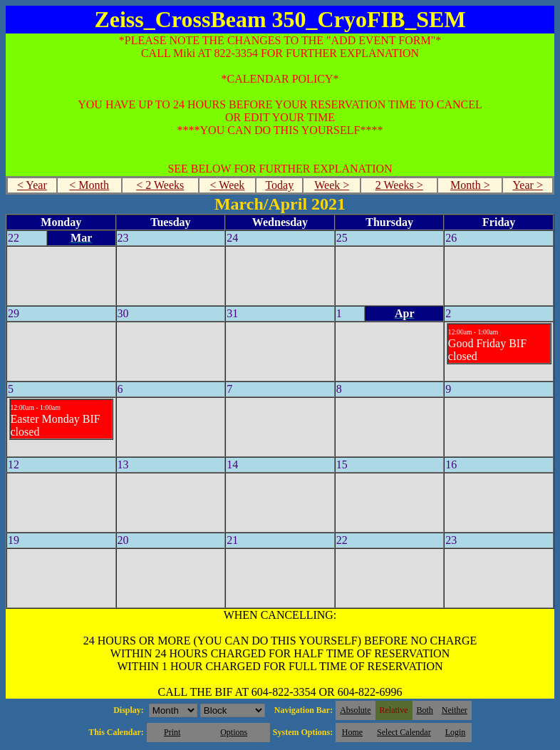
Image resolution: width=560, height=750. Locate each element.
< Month (89, 185)
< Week (228, 185)
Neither (455, 710)
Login (456, 732)
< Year (32, 185)
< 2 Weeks (160, 185)
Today (279, 185)
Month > (470, 185)
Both (425, 710)
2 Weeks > (399, 185)
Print (172, 732)
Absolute (355, 710)
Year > (528, 185)
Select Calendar (404, 732)
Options (234, 732)
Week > (332, 185)
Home (352, 732)
